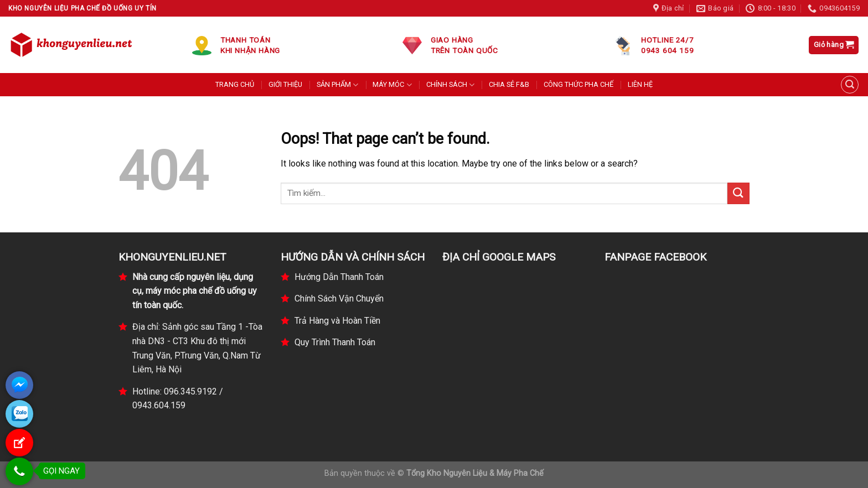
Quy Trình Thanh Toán (335, 342)
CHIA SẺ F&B (509, 84)
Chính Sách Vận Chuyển (339, 298)
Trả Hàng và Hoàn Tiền (337, 321)
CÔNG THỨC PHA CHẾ (578, 84)
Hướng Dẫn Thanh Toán (339, 277)
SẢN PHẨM (337, 85)
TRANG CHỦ (235, 84)
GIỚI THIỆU (285, 84)
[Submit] (738, 193)
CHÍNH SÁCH (450, 85)
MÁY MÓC (392, 85)
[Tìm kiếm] (850, 85)
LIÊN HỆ (640, 84)
